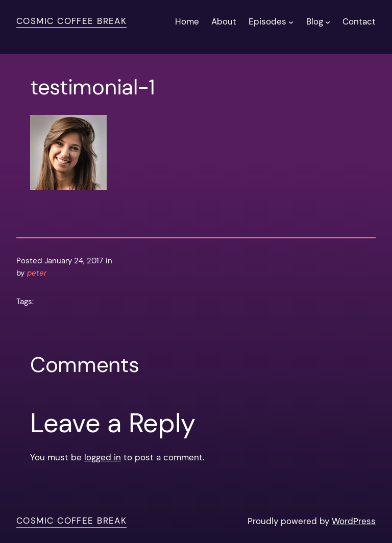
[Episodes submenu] (291, 21)
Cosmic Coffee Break (71, 21)
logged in (103, 457)
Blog (315, 21)
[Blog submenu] (328, 21)
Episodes (267, 21)
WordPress (354, 521)
